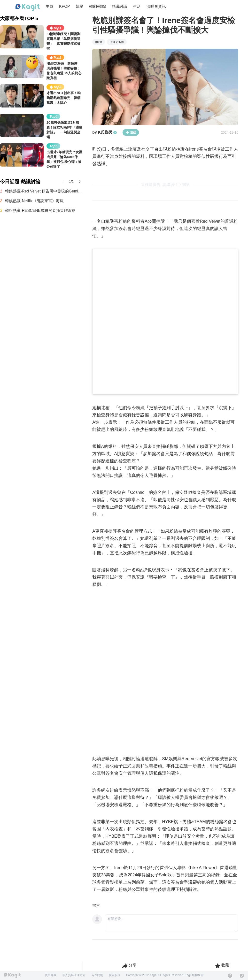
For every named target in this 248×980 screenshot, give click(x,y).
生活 (137, 6)
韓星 (79, 6)
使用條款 (51, 975)
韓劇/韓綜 (97, 6)
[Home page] (28, 8)
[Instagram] (242, 976)
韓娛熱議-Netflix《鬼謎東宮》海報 (34, 201)
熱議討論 (119, 6)
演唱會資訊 (156, 6)
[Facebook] (230, 976)
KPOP (64, 6)
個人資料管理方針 (74, 975)
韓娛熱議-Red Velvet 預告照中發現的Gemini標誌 (44, 191)
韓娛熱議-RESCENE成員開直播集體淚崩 (40, 211)
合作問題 (97, 975)
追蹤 (131, 132)
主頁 (49, 6)
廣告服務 (115, 975)
